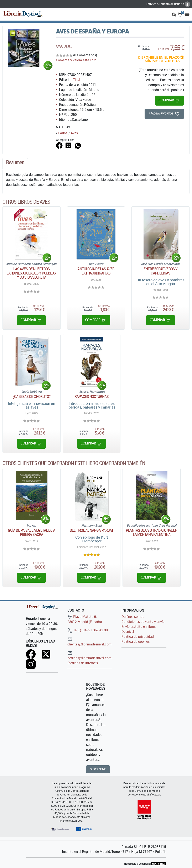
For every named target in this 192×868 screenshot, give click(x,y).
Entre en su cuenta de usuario (168, 4)
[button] (174, 14)
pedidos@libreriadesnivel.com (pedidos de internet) (89, 658)
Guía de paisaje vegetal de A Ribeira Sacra (32, 532)
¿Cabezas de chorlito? (31, 396)
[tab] (15, 163)
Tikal (77, 80)
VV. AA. (64, 46)
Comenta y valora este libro (76, 60)
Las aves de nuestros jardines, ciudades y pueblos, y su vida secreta (31, 273)
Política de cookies (136, 641)
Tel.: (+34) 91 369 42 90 (88, 630)
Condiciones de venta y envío (143, 622)
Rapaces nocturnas (92, 396)
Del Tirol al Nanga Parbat (92, 530)
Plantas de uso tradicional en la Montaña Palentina (152, 532)
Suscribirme (98, 769)
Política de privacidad (138, 637)
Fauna (63, 133)
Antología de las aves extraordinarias (96, 271)
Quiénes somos (133, 617)
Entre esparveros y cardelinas (160, 271)
